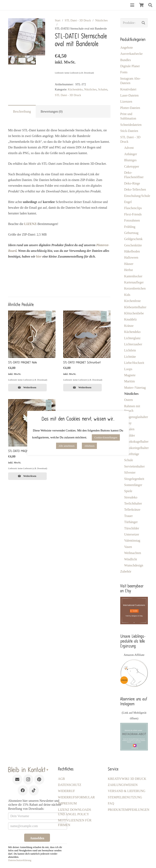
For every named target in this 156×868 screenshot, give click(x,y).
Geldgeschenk (133, 239)
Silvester (130, 472)
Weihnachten (133, 553)
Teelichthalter (133, 503)
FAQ (111, 803)
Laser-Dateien (129, 95)
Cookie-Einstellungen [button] (106, 437)
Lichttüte (130, 357)
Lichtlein (130, 350)
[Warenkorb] (141, 5)
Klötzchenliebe (134, 313)
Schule (129, 460)
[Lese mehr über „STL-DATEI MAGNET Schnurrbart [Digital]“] (82, 388)
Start (58, 20)
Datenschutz (70, 785)
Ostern (128, 400)
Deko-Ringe (132, 183)
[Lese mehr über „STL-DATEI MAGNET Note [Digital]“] (27, 388)
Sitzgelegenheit (134, 479)
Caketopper (132, 166)
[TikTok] (34, 790)
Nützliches (102, 20)
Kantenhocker (133, 276)
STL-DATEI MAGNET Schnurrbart (82, 362)
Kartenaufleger (134, 282)
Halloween (131, 257)
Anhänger (131, 154)
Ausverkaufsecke (131, 54)
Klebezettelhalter (135, 307)
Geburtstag (131, 233)
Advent (129, 148)
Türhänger (131, 522)
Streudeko (131, 497)
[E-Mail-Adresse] (17, 779)
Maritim (129, 381)
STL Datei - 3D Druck (78, 20)
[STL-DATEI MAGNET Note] (32, 334)
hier (39, 256)
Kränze (129, 326)
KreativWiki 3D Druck (127, 779)
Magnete (130, 375)
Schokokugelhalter (136, 442)
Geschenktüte (133, 245)
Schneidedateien (131, 125)
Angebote (127, 48)
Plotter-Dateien (130, 108)
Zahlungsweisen (123, 785)
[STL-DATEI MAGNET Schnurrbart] (87, 334)
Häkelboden (132, 251)
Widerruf (66, 791)
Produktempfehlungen (129, 810)
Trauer (128, 516)
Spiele (128, 491)
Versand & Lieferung (127, 791)
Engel (128, 202)
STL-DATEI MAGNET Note (23, 362)
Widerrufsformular (76, 797)
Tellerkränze (132, 510)
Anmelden (37, 838)
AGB (61, 779)
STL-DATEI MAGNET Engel (23, 451)
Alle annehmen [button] (67, 446)
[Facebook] (23, 790)
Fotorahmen (132, 220)
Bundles (126, 60)
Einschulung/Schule (137, 196)
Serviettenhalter (134, 466)
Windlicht (131, 559)
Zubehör (126, 571)
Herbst (128, 270)
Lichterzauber (133, 344)
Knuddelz (130, 319)
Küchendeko (75, 89)
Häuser (129, 264)
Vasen (128, 547)
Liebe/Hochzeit (134, 363)
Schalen (103, 89)
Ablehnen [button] (89, 446)
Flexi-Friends (133, 214)
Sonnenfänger (133, 485)
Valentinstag (132, 540)
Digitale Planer (130, 66)
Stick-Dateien (129, 131)
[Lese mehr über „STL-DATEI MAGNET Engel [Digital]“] (27, 476)
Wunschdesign (134, 565)
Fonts (124, 72)
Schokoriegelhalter (136, 448)
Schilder (129, 435)
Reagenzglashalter (136, 417)
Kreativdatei (128, 89)
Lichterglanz (132, 338)
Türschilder (132, 528)
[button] (132, 5)
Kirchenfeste (132, 301)
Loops (128, 369)
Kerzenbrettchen (135, 288)
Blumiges (130, 160)
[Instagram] (28, 779)
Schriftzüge (132, 454)
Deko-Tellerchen (135, 189)
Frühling (130, 227)
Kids (127, 295)
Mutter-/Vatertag (135, 388)
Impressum (67, 803)
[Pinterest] (39, 779)
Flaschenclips (133, 208)
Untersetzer (132, 534)
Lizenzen (126, 102)
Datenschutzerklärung (20, 860)
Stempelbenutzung (125, 797)
